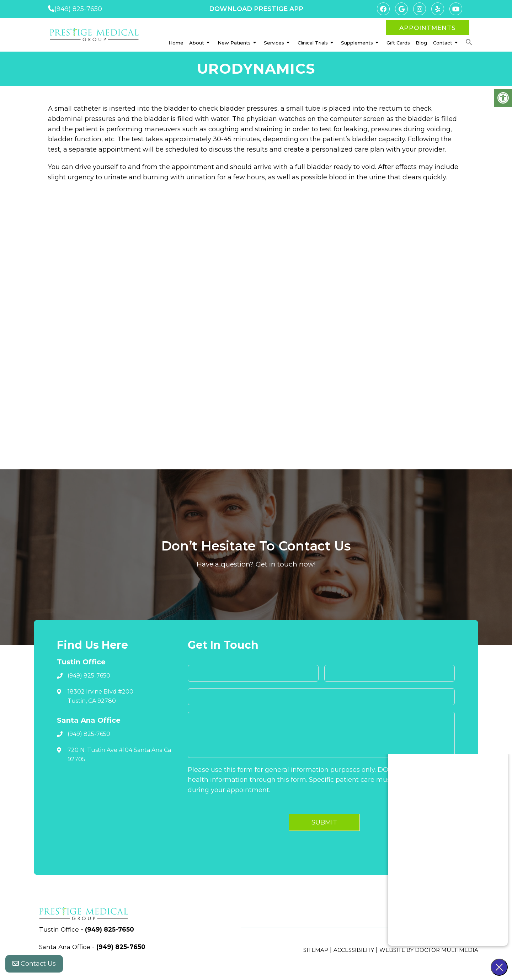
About (197, 43)
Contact (443, 43)
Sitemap (316, 950)
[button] (469, 42)
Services (274, 43)
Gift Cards (398, 43)
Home (176, 43)
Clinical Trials (313, 43)
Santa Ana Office (67, 947)
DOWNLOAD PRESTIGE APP (256, 9)
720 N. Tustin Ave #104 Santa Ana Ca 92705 (119, 755)
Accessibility (354, 950)
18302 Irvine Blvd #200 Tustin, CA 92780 (100, 696)
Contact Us (34, 966)
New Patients (234, 43)
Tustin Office (60, 929)
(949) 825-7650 (78, 9)
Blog (421, 43)
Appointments (428, 28)
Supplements (357, 43)
